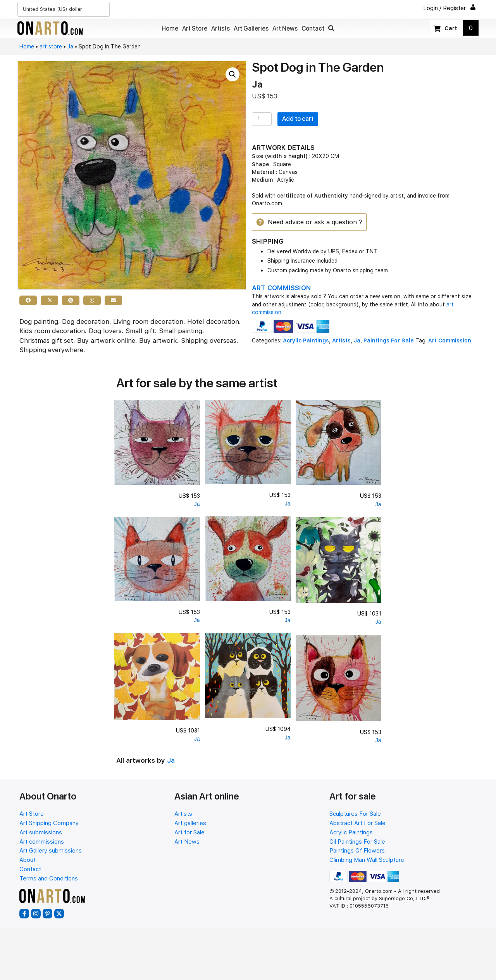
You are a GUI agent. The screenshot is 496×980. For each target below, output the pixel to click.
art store (51, 46)
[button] (331, 28)
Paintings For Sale (389, 341)
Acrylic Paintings (306, 341)
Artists (341, 341)
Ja (70, 46)
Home (27, 46)
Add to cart (298, 119)
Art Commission (450, 341)
